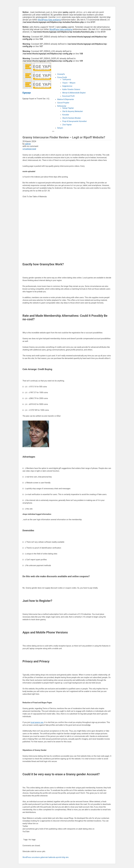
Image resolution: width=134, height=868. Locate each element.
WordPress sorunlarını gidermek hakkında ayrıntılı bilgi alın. (46, 858)
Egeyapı (27, 93)
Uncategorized (29, 149)
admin (28, 144)
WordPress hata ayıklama (49, 20)
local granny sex (37, 723)
